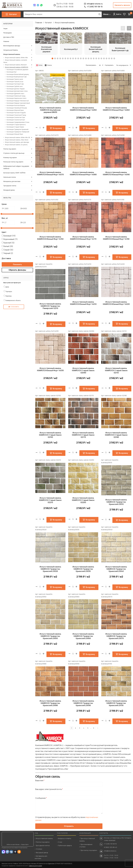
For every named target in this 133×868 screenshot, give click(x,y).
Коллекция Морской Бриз (15, 110)
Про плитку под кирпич (89, 850)
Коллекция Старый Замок (15, 127)
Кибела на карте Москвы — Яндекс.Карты (18, 845)
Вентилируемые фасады (12, 46)
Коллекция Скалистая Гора (16, 117)
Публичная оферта (65, 845)
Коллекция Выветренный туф (17, 77)
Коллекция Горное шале (15, 79)
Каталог (48, 23)
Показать (17, 264)
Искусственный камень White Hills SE (18, 137)
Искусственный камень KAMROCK (17, 67)
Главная (39, 23)
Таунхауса (9, 291)
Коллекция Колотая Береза (16, 105)
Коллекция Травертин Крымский (17, 129)
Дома (7, 287)
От (3, 208)
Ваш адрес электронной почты (49, 789)
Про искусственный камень (87, 840)
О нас (60, 842)
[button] (43, 128)
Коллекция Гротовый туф (15, 84)
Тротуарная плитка (10, 186)
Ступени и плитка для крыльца (14, 153)
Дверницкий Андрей (36, 866)
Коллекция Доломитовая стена (17, 91)
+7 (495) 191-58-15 (110, 844)
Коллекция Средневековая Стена (18, 122)
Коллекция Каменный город (16, 96)
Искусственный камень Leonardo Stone (15, 61)
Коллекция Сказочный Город (16, 115)
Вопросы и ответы (65, 838)
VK (11, 852)
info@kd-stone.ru (110, 851)
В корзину (57, 128)
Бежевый (10, 236)
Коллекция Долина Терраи (16, 89)
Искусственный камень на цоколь (16, 145)
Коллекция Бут (12, 72)
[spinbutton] (40, 128)
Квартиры (9, 296)
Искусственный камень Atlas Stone (17, 140)
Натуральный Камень (11, 50)
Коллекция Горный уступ (15, 81)
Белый (8, 246)
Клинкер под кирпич (10, 157)
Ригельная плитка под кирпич (13, 162)
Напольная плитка (10, 177)
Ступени (39, 849)
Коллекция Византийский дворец (18, 74)
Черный (8, 253)
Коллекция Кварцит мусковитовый (18, 103)
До (22, 208)
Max (34, 5)
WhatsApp (41, 5)
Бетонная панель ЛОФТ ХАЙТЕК (14, 173)
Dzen (15, 852)
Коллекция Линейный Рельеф (17, 108)
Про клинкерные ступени (86, 846)
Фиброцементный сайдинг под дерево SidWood (16, 167)
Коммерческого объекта (13, 301)
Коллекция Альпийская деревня (17, 70)
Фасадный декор (9, 190)
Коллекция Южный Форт (15, 134)
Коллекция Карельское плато (16, 98)
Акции (5, 29)
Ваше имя (40, 780)
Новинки (6, 41)
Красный (9, 243)
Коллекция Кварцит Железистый (18, 101)
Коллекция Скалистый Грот (16, 120)
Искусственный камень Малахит (16, 65)
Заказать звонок (122, 5)
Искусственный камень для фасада (17, 142)
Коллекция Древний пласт (15, 93)
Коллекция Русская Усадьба (16, 113)
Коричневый (11, 239)
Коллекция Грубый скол (15, 86)
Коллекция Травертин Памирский (18, 132)
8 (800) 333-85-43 (110, 847)
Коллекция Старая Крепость (16, 125)
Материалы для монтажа (12, 181)
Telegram (38, 5)
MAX (3, 852)
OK (19, 852)
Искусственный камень (65, 23)
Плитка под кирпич (10, 149)
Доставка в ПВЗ (9, 37)
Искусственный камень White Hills (16, 58)
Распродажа (8, 33)
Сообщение (41, 798)
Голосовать (15, 307)
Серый (9, 250)
